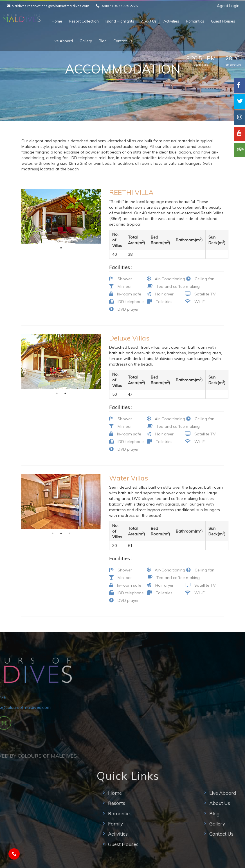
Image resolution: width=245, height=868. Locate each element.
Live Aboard (62, 41)
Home (57, 21)
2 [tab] (65, 393)
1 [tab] (61, 248)
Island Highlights (120, 21)
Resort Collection (84, 21)
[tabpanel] (61, 216)
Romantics (195, 21)
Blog (103, 41)
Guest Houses (223, 21)
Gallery (86, 41)
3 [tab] (69, 533)
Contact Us (123, 41)
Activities (171, 21)
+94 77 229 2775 (125, 6)
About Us (149, 21)
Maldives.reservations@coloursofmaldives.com (50, 6)
